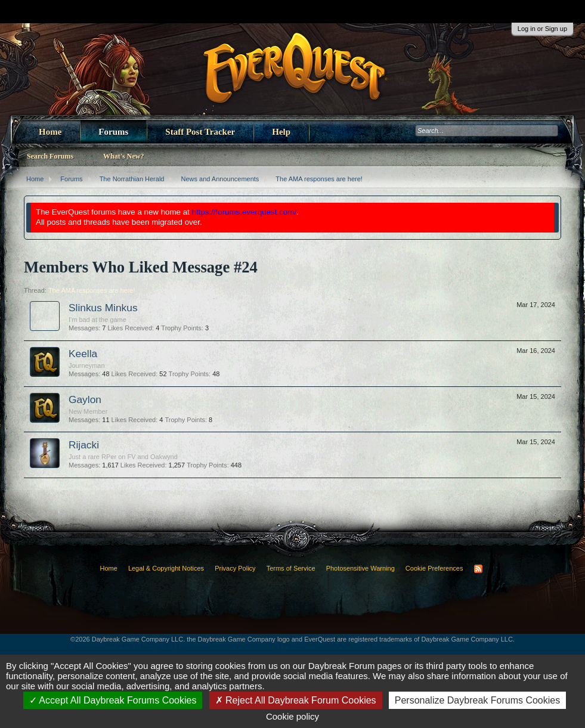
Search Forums (50, 156)
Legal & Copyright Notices (166, 568)
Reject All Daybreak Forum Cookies (296, 700)
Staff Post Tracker (200, 132)
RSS (478, 569)
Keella (83, 354)
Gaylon (85, 399)
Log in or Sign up (542, 29)
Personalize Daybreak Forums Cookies (477, 700)
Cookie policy (292, 716)
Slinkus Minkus (103, 308)
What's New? (123, 156)
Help (281, 132)
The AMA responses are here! (92, 290)
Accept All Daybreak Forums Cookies (113, 700)
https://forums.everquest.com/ (244, 212)
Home (50, 132)
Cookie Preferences (434, 568)
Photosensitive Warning (360, 568)
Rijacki (84, 445)
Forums (113, 132)
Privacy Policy (235, 568)
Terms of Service (291, 568)
